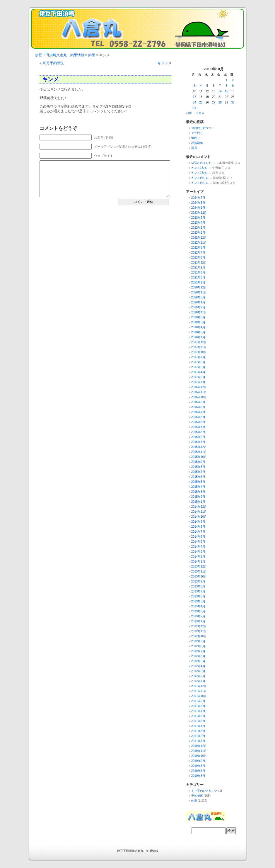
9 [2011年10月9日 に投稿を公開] (233, 86)
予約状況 (197, 796)
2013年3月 (198, 611)
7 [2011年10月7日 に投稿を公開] (220, 86)
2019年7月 (198, 307)
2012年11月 (199, 631)
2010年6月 (198, 776)
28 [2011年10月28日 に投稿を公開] (220, 102)
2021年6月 (198, 272)
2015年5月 (198, 482)
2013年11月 (199, 571)
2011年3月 (198, 731)
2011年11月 (199, 691)
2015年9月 (198, 462)
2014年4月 (198, 547)
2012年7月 (198, 651)
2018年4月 (198, 327)
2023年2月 (198, 228)
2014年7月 (198, 532)
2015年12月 (199, 447)
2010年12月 (199, 746)
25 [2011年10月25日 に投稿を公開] (201, 102)
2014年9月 (198, 522)
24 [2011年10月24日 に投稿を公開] (194, 102)
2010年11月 (199, 751)
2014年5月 (198, 542)
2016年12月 (199, 387)
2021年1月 (198, 282)
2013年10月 (199, 576)
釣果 (194, 801)
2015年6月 (198, 477)
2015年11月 (199, 452)
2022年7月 (198, 253)
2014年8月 (198, 527)
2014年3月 (198, 552)
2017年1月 (198, 382)
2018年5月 (198, 322)
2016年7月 (198, 412)
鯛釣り (196, 138)
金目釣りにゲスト (203, 128)
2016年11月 (199, 392)
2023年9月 (198, 218)
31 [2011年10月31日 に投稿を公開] (194, 108)
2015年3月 (198, 492)
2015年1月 (198, 502)
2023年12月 (199, 213)
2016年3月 (198, 432)
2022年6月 (198, 258)
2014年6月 (198, 537)
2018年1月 (198, 337)
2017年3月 (198, 377)
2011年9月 (198, 701)
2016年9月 (198, 402)
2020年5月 (198, 297)
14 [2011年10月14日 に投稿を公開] (220, 91)
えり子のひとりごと (204, 791)
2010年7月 (198, 771)
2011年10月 (199, 696)
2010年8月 (198, 766)
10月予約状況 (53, 63)
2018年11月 (199, 312)
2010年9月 (198, 761)
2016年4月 (198, 427)
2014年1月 (198, 562)
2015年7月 (198, 472)
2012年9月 (198, 641)
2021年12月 (199, 263)
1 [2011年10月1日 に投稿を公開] (226, 80)
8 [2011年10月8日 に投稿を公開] (226, 86)
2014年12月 (199, 507)
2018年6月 (198, 317)
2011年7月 (198, 711)
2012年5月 (198, 661)
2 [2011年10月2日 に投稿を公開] (233, 80)
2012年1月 (198, 681)
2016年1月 (198, 442)
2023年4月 (198, 223)
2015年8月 (198, 467)
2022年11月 (199, 243)
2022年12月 (199, 238)
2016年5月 (198, 422)
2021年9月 (198, 267)
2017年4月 (198, 372)
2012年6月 (198, 656)
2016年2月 (198, 437)
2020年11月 (199, 292)
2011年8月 (198, 706)
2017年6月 (198, 362)
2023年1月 (198, 233)
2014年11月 (199, 512)
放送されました (201, 163)
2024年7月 (198, 198)
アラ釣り (197, 133)
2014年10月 (199, 517)
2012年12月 (199, 626)
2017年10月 (199, 352)
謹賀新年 (197, 143)
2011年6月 (198, 716)
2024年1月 (198, 208)
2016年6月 (198, 417)
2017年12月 (199, 342)
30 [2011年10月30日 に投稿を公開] (233, 102)
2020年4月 (198, 302)
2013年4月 (198, 606)
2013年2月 (198, 616)
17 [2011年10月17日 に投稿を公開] (194, 97)
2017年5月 (198, 367)
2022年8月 (198, 248)
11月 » (200, 113)
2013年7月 (198, 591)
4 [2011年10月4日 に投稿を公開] (201, 86)
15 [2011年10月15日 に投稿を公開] (227, 91)
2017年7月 (198, 357)
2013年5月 (198, 601)
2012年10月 (199, 636)
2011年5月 (198, 721)
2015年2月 (198, 497)
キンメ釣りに (200, 178)
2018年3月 (198, 332)
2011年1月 (198, 741)
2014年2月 (198, 557)
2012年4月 (198, 666)
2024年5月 (198, 203)
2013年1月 (198, 621)
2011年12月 (199, 686)
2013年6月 (198, 596)
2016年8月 (198, 407)
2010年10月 (199, 756)
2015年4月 (198, 487)
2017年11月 (199, 347)
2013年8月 (198, 586)
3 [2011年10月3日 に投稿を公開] (194, 86)
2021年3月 (198, 277)
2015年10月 (199, 457)
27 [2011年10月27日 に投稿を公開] (214, 102)
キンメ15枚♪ (199, 168)
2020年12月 (199, 287)
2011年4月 (198, 726)
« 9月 (189, 113)
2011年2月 (198, 736)
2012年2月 (198, 676)
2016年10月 (199, 397)
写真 (194, 148)
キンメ (163, 63)
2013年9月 (198, 581)
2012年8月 (198, 646)
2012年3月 (198, 671)
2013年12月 (199, 567)
